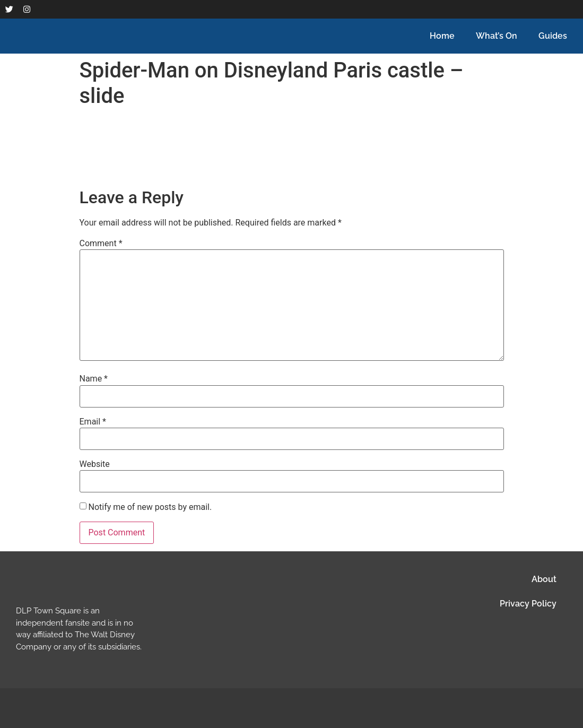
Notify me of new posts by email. (150, 507)
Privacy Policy (528, 604)
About (544, 579)
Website (95, 464)
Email (93, 422)
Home (442, 36)
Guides (553, 36)
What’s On (497, 36)
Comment (101, 244)
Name (94, 379)
